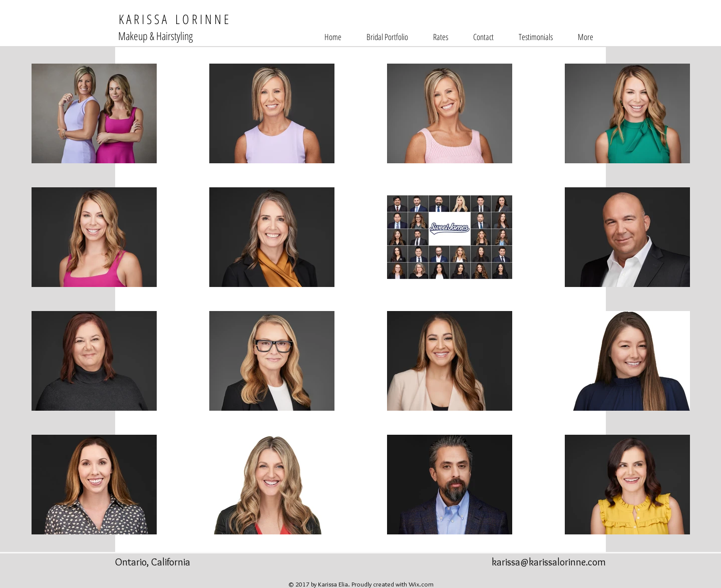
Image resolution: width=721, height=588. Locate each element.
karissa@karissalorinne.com (549, 562)
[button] (387, 37)
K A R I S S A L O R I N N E (172, 19)
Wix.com (421, 584)
